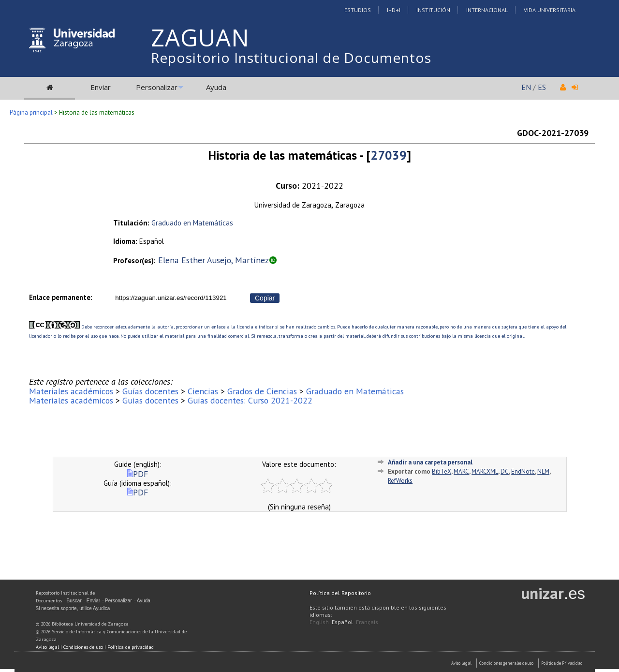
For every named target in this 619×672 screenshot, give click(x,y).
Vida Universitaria (550, 10)
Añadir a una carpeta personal (430, 462)
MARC (461, 471)
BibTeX (442, 471)
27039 (389, 155)
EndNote (523, 471)
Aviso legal (47, 647)
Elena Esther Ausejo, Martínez (214, 260)
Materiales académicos (71, 391)
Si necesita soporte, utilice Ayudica (73, 608)
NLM (543, 471)
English (319, 622)
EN (526, 87)
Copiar (265, 298)
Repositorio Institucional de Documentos (291, 58)
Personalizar (157, 87)
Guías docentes (150, 391)
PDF (138, 474)
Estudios (358, 10)
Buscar (74, 601)
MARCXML (485, 471)
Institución (433, 10)
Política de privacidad (131, 647)
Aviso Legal (461, 663)
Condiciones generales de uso (506, 663)
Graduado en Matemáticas (192, 223)
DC (505, 471)
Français (367, 622)
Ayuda (216, 87)
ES (542, 87)
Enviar (101, 87)
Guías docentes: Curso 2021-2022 (250, 400)
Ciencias (203, 391)
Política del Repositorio (340, 593)
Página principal (31, 112)
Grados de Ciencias (262, 391)
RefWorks (400, 481)
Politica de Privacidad (562, 663)
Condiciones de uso (83, 647)
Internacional (487, 10)
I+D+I (394, 10)
